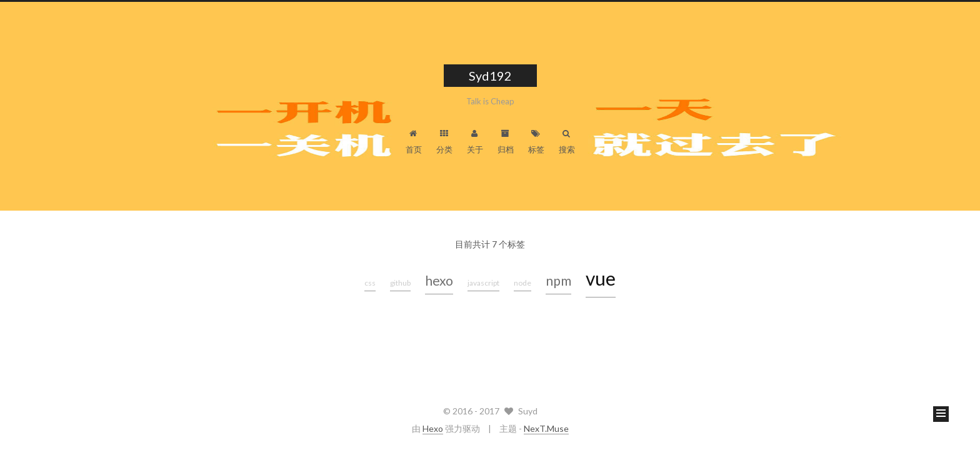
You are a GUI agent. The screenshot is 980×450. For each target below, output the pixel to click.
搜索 (567, 142)
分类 (444, 142)
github (400, 283)
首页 (414, 142)
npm (558, 280)
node (522, 283)
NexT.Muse (546, 428)
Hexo (433, 428)
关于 (475, 142)
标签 (536, 142)
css (370, 283)
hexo (439, 280)
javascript (483, 283)
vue (601, 278)
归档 (506, 142)
